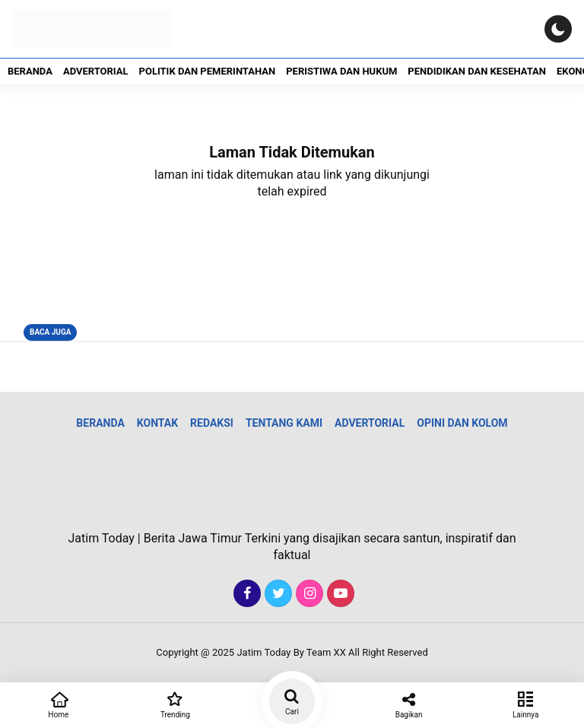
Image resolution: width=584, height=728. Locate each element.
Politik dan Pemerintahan (208, 71)
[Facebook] (245, 594)
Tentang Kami (284, 423)
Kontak (157, 423)
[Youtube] (339, 594)
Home (59, 704)
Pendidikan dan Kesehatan (477, 71)
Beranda (30, 71)
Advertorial (96, 71)
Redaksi (212, 423)
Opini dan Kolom (462, 423)
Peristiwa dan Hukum (341, 71)
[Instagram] (308, 594)
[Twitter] (276, 594)
